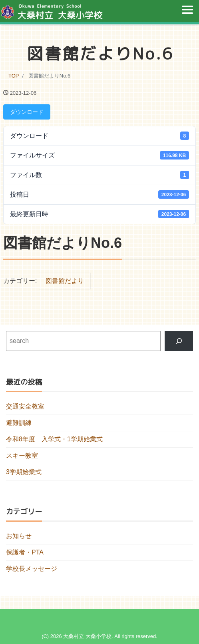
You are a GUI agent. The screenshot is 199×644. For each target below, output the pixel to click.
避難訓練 (19, 423)
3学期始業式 (24, 472)
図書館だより (65, 281)
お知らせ (19, 536)
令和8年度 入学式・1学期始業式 (54, 439)
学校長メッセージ (32, 569)
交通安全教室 (25, 406)
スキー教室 (22, 456)
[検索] (179, 341)
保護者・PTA (25, 552)
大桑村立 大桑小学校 (87, 636)
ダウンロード (27, 112)
